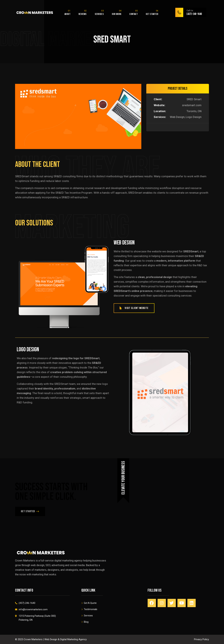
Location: (160, 111)
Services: (160, 117)
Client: (158, 99)
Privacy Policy (201, 639)
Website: (159, 105)
